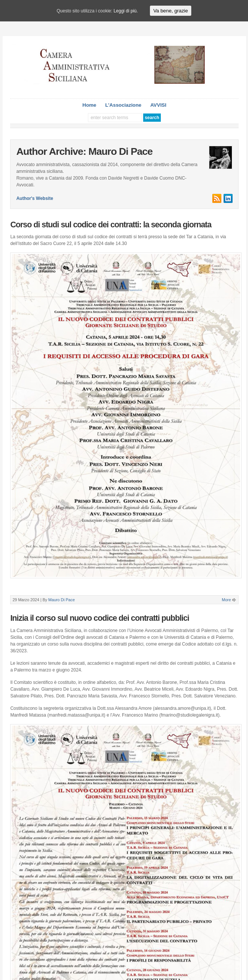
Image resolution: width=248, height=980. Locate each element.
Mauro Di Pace (62, 600)
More (226, 600)
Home (89, 105)
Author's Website (35, 198)
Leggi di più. (126, 11)
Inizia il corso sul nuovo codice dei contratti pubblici (100, 618)
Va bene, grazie (171, 11)
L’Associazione (123, 105)
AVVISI (158, 105)
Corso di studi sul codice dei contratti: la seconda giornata (111, 225)
